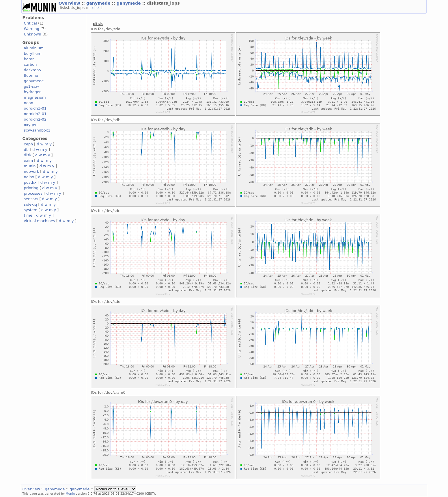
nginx (29, 177)
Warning (32, 29)
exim (29, 161)
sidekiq (31, 204)
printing (31, 188)
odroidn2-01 (35, 114)
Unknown (33, 34)
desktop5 (33, 70)
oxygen (31, 125)
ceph (29, 144)
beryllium (33, 54)
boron (29, 59)
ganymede (99, 3)
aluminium (34, 48)
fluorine (31, 75)
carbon (30, 64)
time (28, 215)
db (26, 150)
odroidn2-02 (35, 119)
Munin (70, 494)
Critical (30, 23)
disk (96, 8)
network (32, 171)
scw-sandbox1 (37, 130)
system (31, 210)
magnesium (35, 97)
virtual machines (40, 221)
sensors (31, 199)
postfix (30, 182)
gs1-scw (31, 86)
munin (30, 166)
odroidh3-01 (35, 108)
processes (33, 193)
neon (29, 103)
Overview (70, 3)
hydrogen (33, 92)
